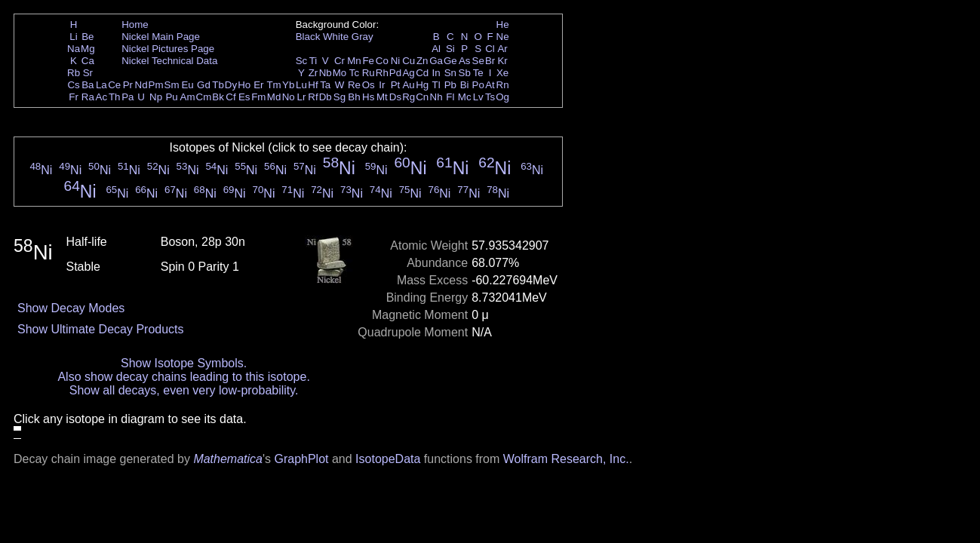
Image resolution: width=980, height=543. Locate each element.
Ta (325, 85)
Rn (503, 85)
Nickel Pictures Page (168, 49)
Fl (450, 97)
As (465, 61)
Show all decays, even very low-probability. (184, 390)
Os (369, 85)
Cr (339, 61)
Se (478, 61)
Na (74, 49)
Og (502, 97)
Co (382, 61)
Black (308, 37)
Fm (258, 97)
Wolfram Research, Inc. (566, 459)
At (490, 85)
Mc (465, 97)
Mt (382, 97)
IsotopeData (388, 459)
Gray (363, 37)
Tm (273, 85)
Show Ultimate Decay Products (101, 329)
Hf (313, 85)
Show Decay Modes (71, 308)
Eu (187, 85)
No (289, 97)
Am (188, 97)
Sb (465, 73)
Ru (369, 73)
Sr (88, 73)
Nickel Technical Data (169, 61)
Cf (230, 97)
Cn (422, 97)
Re (354, 85)
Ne (503, 37)
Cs (73, 85)
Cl (490, 49)
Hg (422, 85)
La (101, 85)
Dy (231, 85)
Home (135, 25)
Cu (409, 61)
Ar (502, 49)
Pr (128, 85)
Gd (204, 85)
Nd (141, 85)
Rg (409, 97)
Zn (422, 61)
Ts (490, 97)
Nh (436, 97)
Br (490, 61)
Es (244, 97)
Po (478, 85)
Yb (288, 85)
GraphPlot (301, 459)
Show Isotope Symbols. (184, 363)
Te (478, 73)
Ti (313, 61)
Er (258, 85)
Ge (450, 61)
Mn (354, 61)
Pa (127, 97)
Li (73, 37)
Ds (395, 97)
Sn (450, 73)
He (503, 25)
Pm (156, 85)
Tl (436, 85)
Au (408, 85)
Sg (339, 97)
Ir (382, 85)
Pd (395, 73)
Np (156, 97)
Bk (218, 97)
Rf (313, 97)
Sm (172, 85)
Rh (382, 73)
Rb (74, 73)
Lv (478, 97)
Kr (502, 61)
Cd (422, 73)
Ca (88, 61)
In (436, 73)
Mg (88, 49)
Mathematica (228, 459)
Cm (204, 97)
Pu (171, 97)
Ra (88, 97)
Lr (302, 97)
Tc (354, 73)
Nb (326, 73)
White (336, 37)
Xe (502, 73)
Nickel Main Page (161, 37)
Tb (218, 85)
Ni (396, 61)
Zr (313, 73)
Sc (302, 61)
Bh (354, 97)
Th (115, 97)
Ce (114, 85)
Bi (465, 85)
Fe (368, 61)
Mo (340, 73)
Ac (102, 97)
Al (436, 49)
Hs (368, 97)
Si (450, 49)
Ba (88, 85)
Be (88, 37)
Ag (408, 73)
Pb (450, 85)
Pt (396, 85)
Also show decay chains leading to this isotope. (183, 377)
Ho (244, 85)
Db (326, 97)
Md (274, 97)
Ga (436, 61)
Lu (301, 85)
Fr (74, 97)
